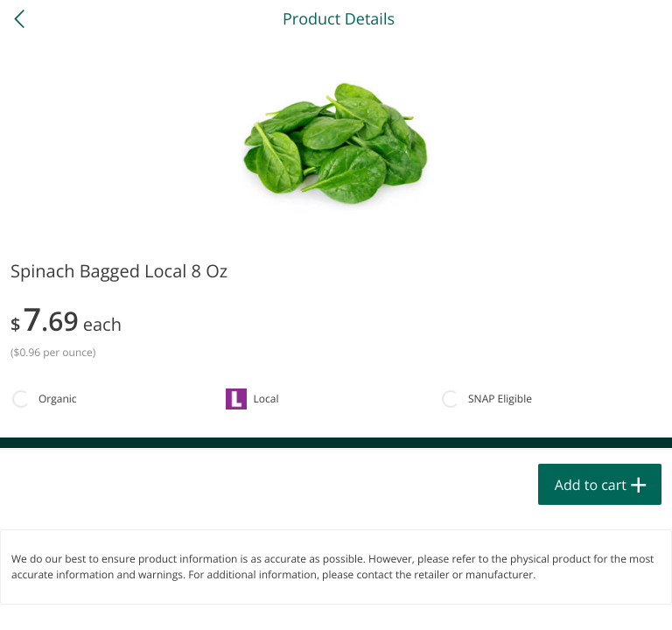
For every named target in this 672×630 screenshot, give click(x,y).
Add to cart (591, 485)
